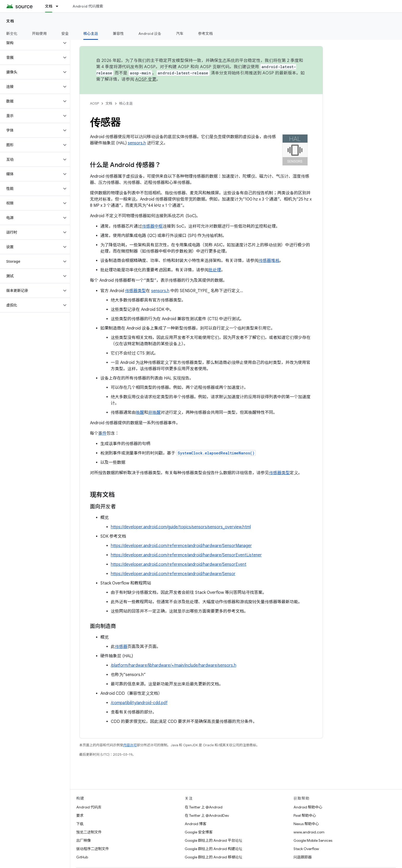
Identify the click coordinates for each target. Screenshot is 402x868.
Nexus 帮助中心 (306, 824)
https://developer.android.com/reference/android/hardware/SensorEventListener (186, 555)
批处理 (215, 270)
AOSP (94, 103)
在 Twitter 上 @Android (204, 807)
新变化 (12, 34)
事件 (103, 433)
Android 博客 (196, 824)
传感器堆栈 (269, 261)
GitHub (82, 857)
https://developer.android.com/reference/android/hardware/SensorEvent (179, 564)
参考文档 (205, 34)
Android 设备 (150, 34)
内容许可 (130, 745)
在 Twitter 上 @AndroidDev (207, 815)
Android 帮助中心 (308, 807)
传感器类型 (136, 291)
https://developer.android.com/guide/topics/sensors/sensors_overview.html (181, 527)
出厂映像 (84, 840)
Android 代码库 (89, 807)
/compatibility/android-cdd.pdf (139, 703)
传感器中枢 (152, 226)
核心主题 (126, 103)
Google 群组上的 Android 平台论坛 (213, 840)
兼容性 (118, 34)
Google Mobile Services (313, 840)
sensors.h (137, 143)
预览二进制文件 (89, 832)
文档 (10, 21)
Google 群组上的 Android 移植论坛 (213, 857)
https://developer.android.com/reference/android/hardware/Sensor (173, 574)
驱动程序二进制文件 (93, 849)
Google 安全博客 (199, 832)
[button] (31, 43)
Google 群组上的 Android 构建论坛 (213, 849)
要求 (80, 815)
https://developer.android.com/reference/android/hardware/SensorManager (181, 546)
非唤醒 (155, 413)
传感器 (121, 647)
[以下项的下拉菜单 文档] (59, 6)
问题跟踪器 (303, 857)
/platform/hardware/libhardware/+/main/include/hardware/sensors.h (174, 665)
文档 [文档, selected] (49, 6)
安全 (65, 34)
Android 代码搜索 (88, 6)
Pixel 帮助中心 (305, 815)
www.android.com (309, 832)
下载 (80, 824)
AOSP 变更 (146, 79)
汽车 (180, 34)
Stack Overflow (306, 849)
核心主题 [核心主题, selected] (91, 34)
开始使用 (39, 34)
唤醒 (140, 413)
